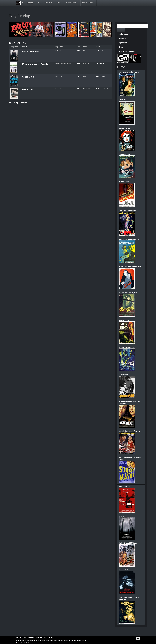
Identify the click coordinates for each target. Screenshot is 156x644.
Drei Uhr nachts (124, 320)
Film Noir (49, 3)
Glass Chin (28, 77)
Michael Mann (101, 51)
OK (138, 639)
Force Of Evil (123, 375)
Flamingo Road (124, 128)
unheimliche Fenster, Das (128, 293)
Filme (59, 3)
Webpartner (123, 38)
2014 (79, 76)
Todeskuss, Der (124, 154)
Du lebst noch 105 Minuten (128, 543)
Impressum (123, 43)
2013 (79, 89)
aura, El (121, 516)
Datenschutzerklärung (127, 51)
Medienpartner (124, 34)
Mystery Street (124, 182)
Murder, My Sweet (125, 570)
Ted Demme (100, 64)
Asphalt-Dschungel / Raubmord (130, 431)
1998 (79, 64)
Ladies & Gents (89, 3)
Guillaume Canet (102, 89)
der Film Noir (28, 3)
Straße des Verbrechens (127, 211)
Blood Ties (28, 89)
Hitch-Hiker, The (125, 487)
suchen (121, 30)
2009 (79, 51)
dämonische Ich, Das (126, 347)
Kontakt (121, 47)
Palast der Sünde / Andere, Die (130, 267)
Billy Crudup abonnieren (18, 103)
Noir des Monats (72, 3)
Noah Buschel (101, 76)
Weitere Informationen (23, 643)
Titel (25, 47)
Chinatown (123, 99)
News (40, 3)
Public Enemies (30, 51)
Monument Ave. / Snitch (35, 64)
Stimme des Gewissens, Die (129, 239)
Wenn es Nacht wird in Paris (129, 72)
